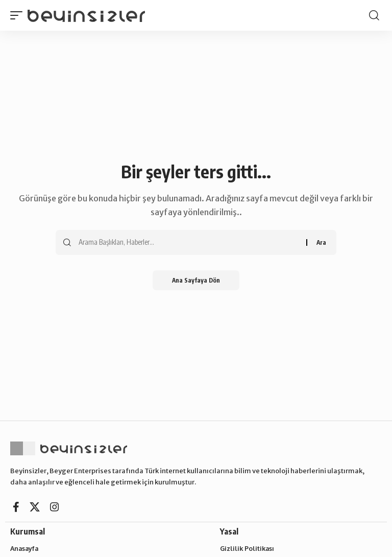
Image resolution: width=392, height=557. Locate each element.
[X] (35, 507)
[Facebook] (16, 507)
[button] (19, 15)
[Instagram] (55, 507)
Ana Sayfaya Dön (196, 280)
